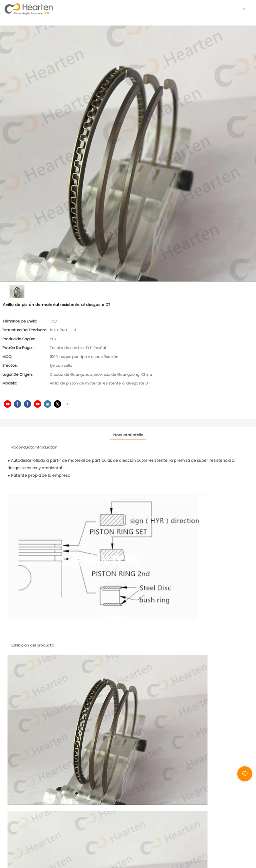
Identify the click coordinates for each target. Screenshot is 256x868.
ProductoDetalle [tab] (128, 435)
